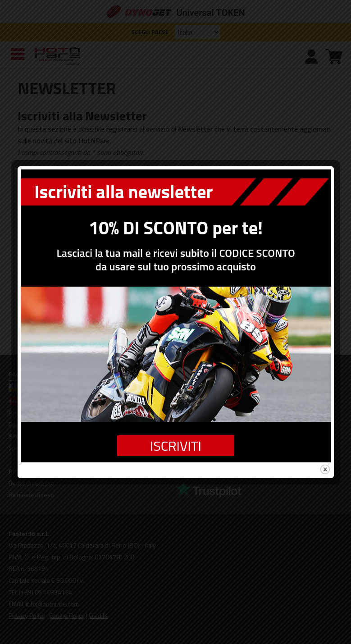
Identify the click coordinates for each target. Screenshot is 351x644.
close (325, 456)
